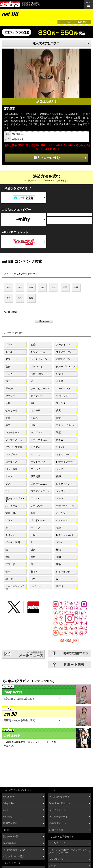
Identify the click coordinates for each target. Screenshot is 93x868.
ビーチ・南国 (13, 542)
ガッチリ (36, 410)
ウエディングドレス (40, 492)
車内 (8, 528)
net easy (8, 817)
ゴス (8, 484)
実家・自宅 (11, 513)
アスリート (11, 359)
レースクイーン (39, 359)
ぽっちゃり (11, 410)
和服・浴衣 (11, 469)
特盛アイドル (10, 823)
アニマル (36, 498)
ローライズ (11, 462)
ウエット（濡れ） (66, 425)
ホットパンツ (38, 462)
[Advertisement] (18, 770)
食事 (8, 572)
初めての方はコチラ (46, 43)
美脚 (8, 418)
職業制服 (36, 476)
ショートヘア (13, 432)
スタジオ (10, 535)
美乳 (33, 403)
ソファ (9, 520)
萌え (8, 381)
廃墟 (58, 528)
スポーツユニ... (39, 484)
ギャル (9, 388)
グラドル (10, 345)
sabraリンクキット (59, 859)
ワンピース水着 (14, 447)
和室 (33, 513)
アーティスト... (64, 345)
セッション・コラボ (15, 587)
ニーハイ (36, 469)
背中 (58, 418)
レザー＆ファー (64, 462)
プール (60, 542)
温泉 (33, 550)
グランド (10, 564)
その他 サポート (58, 823)
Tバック (60, 447)
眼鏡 (58, 432)
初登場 (60, 586)
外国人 (9, 374)
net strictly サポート (59, 797)
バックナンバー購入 (14, 856)
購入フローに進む (47, 158)
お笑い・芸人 (38, 352)
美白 (8, 425)
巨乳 (8, 403)
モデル (9, 352)
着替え (34, 572)
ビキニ (60, 440)
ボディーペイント (66, 506)
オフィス (36, 528)
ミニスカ (36, 454)
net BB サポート (58, 810)
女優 (33, 345)
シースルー (37, 506)
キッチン (61, 513)
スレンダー (62, 403)
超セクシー (37, 396)
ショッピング (63, 572)
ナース (9, 476)
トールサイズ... (39, 440)
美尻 (58, 410)
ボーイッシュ (63, 388)
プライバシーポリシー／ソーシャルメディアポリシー (68, 851)
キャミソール (63, 454)
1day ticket (9, 803)
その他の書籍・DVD (14, 850)
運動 (58, 564)
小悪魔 (60, 381)
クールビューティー (40, 389)
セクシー (10, 396)
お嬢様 (60, 374)
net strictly (8, 797)
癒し (33, 381)
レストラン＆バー (66, 535)
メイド (60, 469)
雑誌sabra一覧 (11, 836)
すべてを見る (63, 396)
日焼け (34, 425)
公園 (58, 557)
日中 (33, 579)
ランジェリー (63, 491)
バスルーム (62, 520)
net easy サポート (59, 817)
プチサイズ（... (14, 440)
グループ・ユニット (66, 367)
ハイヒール (11, 506)
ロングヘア (37, 432)
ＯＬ (8, 491)
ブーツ (60, 498)
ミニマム (36, 447)
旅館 (58, 550)
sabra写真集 (10, 843)
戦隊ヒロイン (63, 359)
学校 (33, 557)
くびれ (34, 418)
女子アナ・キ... (64, 352)
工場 (33, 535)
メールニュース (57, 843)
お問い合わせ (56, 830)
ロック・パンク (64, 484)
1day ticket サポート (60, 803)
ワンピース (11, 454)
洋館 (8, 557)
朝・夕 (9, 579)
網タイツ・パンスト (15, 499)
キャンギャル (38, 366)
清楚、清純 (37, 374)
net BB (7, 810)
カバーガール (38, 586)
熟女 (8, 366)
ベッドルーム (38, 520)
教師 (58, 476)
